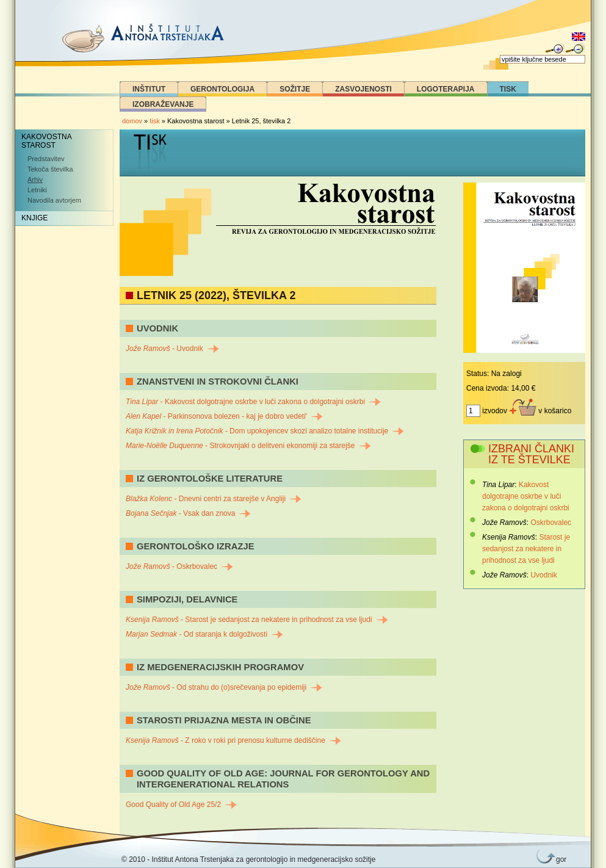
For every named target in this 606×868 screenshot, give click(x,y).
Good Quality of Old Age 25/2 (181, 805)
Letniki (37, 190)
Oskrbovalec (551, 523)
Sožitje (295, 89)
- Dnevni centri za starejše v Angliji (214, 499)
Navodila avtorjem (54, 200)
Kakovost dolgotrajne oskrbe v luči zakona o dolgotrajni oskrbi (526, 496)
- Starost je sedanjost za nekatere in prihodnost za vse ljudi (257, 620)
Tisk (508, 89)
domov (132, 121)
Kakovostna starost (47, 141)
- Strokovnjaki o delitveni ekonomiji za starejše (248, 446)
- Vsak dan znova (188, 513)
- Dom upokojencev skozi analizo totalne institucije (265, 431)
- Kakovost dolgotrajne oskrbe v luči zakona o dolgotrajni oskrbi (253, 402)
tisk (155, 121)
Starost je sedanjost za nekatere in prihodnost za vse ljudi (526, 549)
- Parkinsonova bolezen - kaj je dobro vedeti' (224, 416)
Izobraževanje (163, 104)
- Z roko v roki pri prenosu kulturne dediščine (233, 740)
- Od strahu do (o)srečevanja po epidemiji (224, 687)
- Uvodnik (172, 349)
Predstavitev (46, 159)
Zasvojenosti (363, 89)
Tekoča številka (50, 169)
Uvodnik (543, 575)
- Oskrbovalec (179, 566)
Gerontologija (222, 89)
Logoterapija (446, 89)
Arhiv (35, 179)
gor (559, 859)
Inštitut (149, 89)
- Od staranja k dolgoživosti (204, 634)
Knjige (34, 218)
